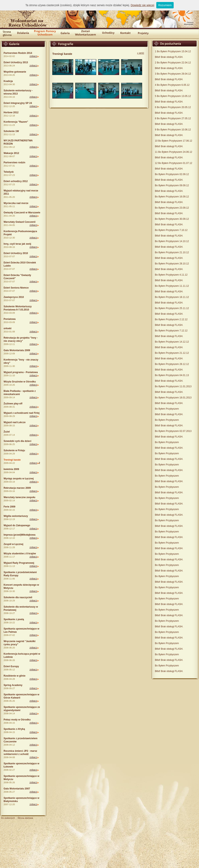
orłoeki (7, 328)
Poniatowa (10, 319)
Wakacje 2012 (11, 153)
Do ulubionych (8, 818)
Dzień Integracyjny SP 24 (18, 103)
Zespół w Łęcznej (13, 544)
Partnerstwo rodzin (14, 163)
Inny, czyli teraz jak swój (17, 244)
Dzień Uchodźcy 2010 (16, 253)
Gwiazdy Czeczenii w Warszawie (22, 213)
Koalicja (8, 81)
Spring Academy (13, 685)
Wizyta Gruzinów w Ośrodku (20, 382)
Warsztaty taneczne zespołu (19, 497)
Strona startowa (25, 818)
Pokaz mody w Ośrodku (17, 720)
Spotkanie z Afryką (14, 729)
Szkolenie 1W (11, 131)
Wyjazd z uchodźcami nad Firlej (22, 413)
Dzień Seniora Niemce (16, 288)
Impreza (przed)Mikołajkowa (19, 535)
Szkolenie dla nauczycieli (18, 597)
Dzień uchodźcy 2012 (16, 181)
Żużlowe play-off (13, 404)
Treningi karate (12, 460)
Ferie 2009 (9, 507)
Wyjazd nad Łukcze (15, 422)
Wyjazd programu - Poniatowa (21, 372)
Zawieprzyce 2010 (14, 297)
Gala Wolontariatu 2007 (17, 789)
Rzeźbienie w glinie (14, 676)
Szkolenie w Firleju (14, 450)
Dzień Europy (11, 666)
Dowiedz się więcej (143, 5)
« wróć (141, 53)
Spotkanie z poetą (14, 619)
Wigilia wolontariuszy (16, 516)
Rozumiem (165, 5)
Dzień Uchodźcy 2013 (16, 62)
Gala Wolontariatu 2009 (17, 350)
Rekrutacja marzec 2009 (17, 488)
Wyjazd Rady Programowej (19, 563)
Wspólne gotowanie (15, 72)
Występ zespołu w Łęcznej (19, 479)
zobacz (33, 56)
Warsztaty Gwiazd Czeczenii (20, 222)
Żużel (7, 432)
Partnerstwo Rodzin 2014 (18, 53)
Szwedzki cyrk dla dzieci (17, 441)
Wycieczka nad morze (16, 203)
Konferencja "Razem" (16, 122)
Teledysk (9, 172)
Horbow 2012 (11, 112)
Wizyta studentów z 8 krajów (20, 554)
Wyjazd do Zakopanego (17, 525)
